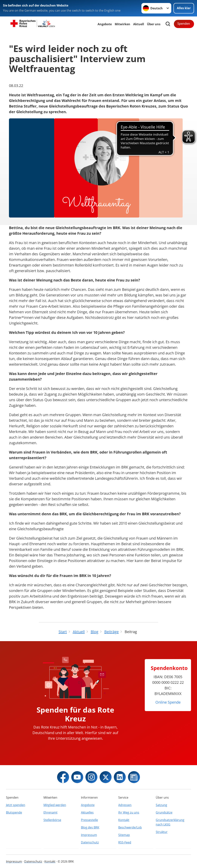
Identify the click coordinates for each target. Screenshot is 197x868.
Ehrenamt (50, 812)
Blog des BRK (90, 827)
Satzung (161, 805)
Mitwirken (122, 24)
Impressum (89, 835)
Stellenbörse (52, 820)
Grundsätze (164, 812)
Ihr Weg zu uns (129, 812)
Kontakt (124, 820)
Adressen (125, 805)
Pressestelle (89, 820)
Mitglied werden (55, 805)
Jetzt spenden (16, 805)
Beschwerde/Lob (130, 827)
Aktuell (139, 24)
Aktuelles (87, 812)
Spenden (184, 24)
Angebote (105, 24)
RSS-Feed (125, 842)
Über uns (154, 24)
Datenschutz (90, 842)
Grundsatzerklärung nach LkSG (170, 822)
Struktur (162, 832)
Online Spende (168, 702)
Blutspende (14, 812)
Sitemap (124, 835)
